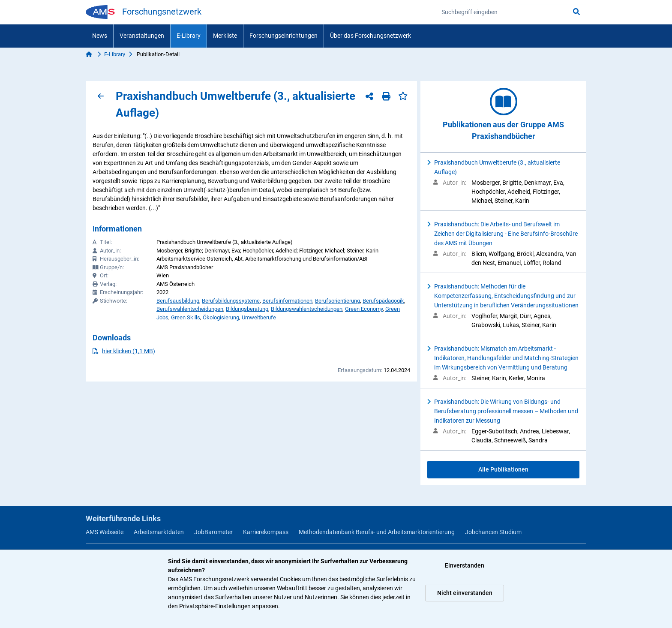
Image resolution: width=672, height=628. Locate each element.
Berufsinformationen (287, 301)
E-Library (189, 36)
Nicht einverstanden (465, 593)
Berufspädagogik (383, 301)
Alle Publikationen (503, 469)
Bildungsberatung (247, 309)
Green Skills (186, 317)
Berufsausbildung (178, 301)
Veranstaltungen (142, 36)
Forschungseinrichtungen (283, 36)
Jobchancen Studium (493, 532)
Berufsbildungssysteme (231, 301)
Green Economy (364, 309)
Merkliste (225, 36)
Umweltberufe (259, 317)
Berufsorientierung (337, 301)
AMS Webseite (105, 532)
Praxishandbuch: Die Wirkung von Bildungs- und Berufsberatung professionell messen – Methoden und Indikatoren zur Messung (506, 411)
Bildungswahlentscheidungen (307, 309)
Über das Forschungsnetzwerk (370, 36)
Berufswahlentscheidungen (190, 309)
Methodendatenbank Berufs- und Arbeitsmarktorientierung (377, 532)
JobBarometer (213, 532)
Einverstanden (465, 565)
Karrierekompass (266, 532)
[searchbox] (511, 12)
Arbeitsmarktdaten (159, 532)
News (100, 36)
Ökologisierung (221, 317)
